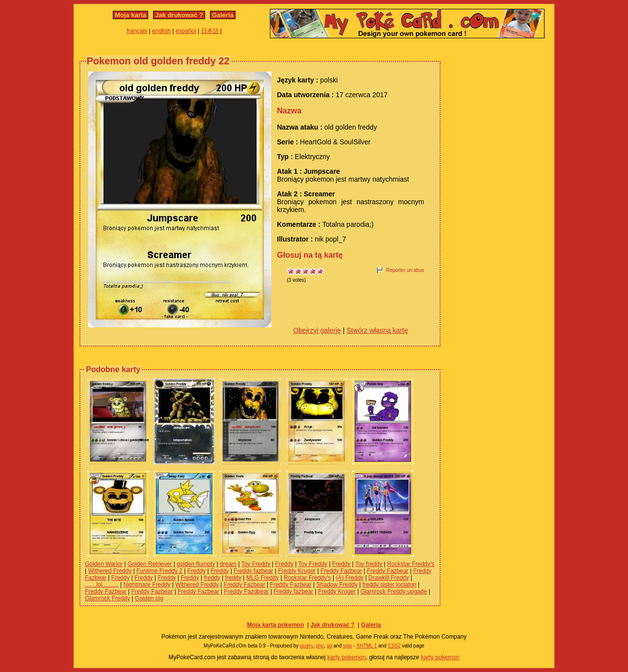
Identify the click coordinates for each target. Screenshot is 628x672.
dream (228, 564)
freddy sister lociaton (390, 585)
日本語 (210, 31)
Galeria (223, 15)
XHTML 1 (366, 646)
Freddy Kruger (297, 571)
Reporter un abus (405, 270)
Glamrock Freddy (107, 598)
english (161, 31)
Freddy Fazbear (341, 571)
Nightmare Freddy (147, 585)
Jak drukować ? (179, 15)
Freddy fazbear (253, 571)
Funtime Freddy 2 (159, 571)
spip (347, 646)
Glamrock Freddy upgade (394, 591)
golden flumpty (196, 564)
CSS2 (394, 646)
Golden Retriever (150, 564)
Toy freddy (369, 564)
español (186, 31)
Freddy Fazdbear (247, 591)
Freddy (284, 564)
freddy (212, 578)
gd (329, 646)
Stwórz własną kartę (377, 330)
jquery (306, 646)
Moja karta (131, 15)
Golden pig (149, 598)
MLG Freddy (263, 578)
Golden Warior (104, 564)
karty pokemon (347, 657)
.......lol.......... (102, 585)
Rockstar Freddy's (411, 564)
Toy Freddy (256, 564)
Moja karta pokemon (275, 625)
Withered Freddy (110, 571)
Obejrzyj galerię (317, 330)
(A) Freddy (350, 578)
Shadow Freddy (337, 585)
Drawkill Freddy (389, 578)
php (320, 646)
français (137, 31)
